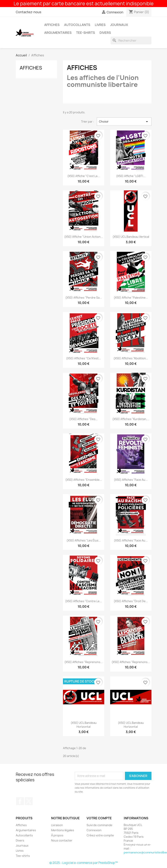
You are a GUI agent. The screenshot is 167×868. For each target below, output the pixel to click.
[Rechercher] (131, 40)
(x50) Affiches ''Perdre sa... (84, 298)
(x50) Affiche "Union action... (83, 237)
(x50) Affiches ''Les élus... (84, 540)
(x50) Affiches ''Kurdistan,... (131, 419)
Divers (105, 33)
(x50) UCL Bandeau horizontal (84, 725)
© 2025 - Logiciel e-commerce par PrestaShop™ (84, 863)
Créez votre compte (100, 835)
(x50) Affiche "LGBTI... (131, 176)
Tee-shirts (86, 33)
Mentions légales (63, 830)
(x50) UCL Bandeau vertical (131, 237)
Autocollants (77, 25)
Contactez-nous (29, 12)
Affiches (52, 25)
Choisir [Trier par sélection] (124, 122)
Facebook (20, 801)
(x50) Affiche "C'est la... (83, 176)
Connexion (94, 830)
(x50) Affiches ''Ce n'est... (83, 358)
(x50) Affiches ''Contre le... (83, 601)
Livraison (57, 825)
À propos (57, 835)
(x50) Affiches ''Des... (83, 419)
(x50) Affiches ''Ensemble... (84, 480)
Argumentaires (58, 33)
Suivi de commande (99, 825)
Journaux (119, 25)
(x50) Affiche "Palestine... (131, 298)
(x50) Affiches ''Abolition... (131, 358)
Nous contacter (62, 840)
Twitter (29, 801)
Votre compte (99, 818)
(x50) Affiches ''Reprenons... (83, 662)
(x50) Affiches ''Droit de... (131, 601)
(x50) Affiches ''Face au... (131, 480)
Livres (100, 25)
